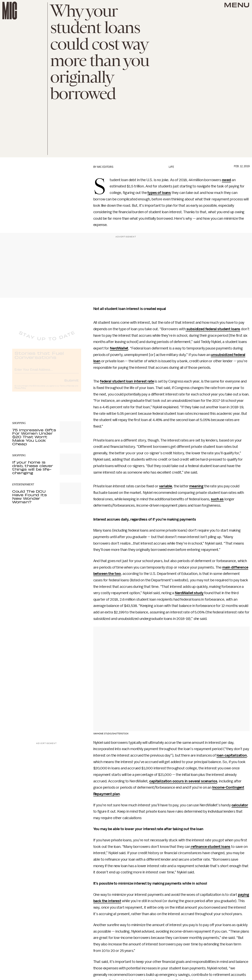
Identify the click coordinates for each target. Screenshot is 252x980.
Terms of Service (67, 389)
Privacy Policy (20, 391)
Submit (71, 384)
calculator (240, 805)
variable (166, 486)
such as (217, 499)
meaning (196, 486)
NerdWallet (119, 348)
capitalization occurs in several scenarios (183, 781)
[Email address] (47, 372)
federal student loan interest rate (127, 381)
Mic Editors (105, 167)
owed (226, 180)
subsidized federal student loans (213, 329)
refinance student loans (210, 847)
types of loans (159, 193)
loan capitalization (232, 755)
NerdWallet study (189, 593)
